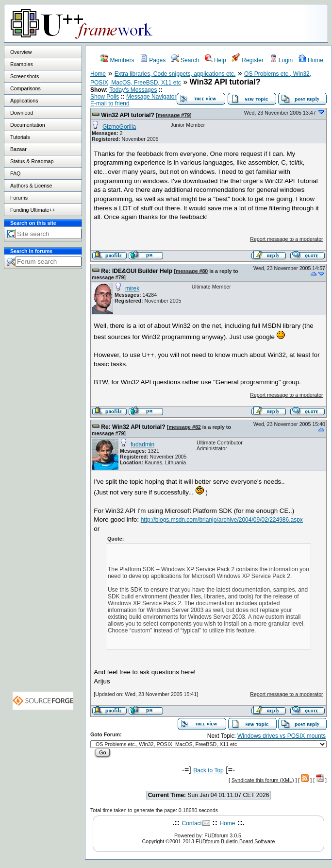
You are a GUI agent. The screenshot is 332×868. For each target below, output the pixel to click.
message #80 (192, 271)
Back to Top (208, 770)
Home (311, 60)
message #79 (174, 115)
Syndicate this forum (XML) (263, 780)
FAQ (15, 173)
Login (281, 60)
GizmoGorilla (119, 127)
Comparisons (25, 88)
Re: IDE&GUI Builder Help (137, 271)
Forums (19, 198)
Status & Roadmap (32, 161)
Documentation (28, 125)
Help (216, 60)
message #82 (184, 427)
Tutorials (20, 137)
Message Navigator (151, 97)
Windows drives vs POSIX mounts (282, 736)
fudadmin (142, 444)
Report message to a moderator (286, 239)
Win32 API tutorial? (127, 115)
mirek (132, 289)
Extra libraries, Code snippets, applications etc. (175, 74)
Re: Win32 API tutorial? (133, 427)
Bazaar (18, 149)
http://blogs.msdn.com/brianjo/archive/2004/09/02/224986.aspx (222, 520)
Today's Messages (133, 90)
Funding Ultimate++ (33, 210)
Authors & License (31, 186)
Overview (21, 52)
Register (248, 60)
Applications (24, 101)
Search (185, 60)
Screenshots (25, 76)
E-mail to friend (110, 103)
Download (22, 113)
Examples (22, 64)
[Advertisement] (43, 450)
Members (117, 60)
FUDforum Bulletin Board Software (235, 841)
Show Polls (105, 97)
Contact (192, 823)
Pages (153, 60)
